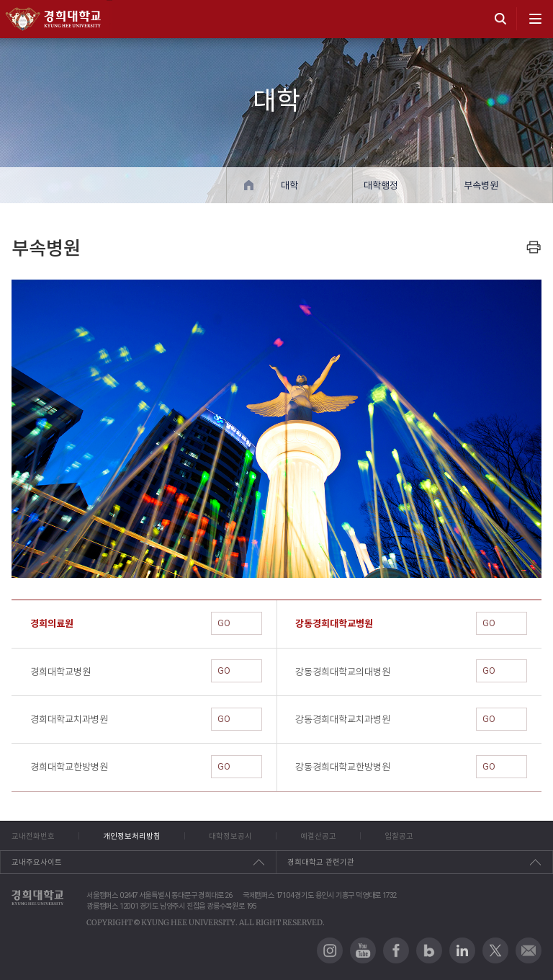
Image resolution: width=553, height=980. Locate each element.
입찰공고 (399, 836)
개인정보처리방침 (132, 836)
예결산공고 (318, 836)
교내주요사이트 (37, 862)
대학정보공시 (230, 836)
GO (237, 623)
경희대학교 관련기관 (321, 862)
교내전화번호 (33, 836)
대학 (289, 186)
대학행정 (381, 186)
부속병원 (481, 186)
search (500, 19)
